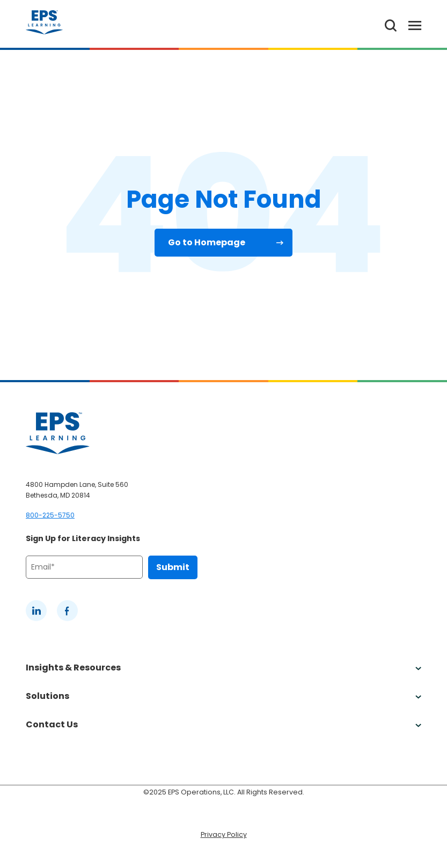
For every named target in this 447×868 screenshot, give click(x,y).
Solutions (223, 696)
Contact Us (223, 724)
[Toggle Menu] (409, 24)
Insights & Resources (223, 668)
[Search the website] (391, 24)
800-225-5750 (50, 515)
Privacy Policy (224, 834)
